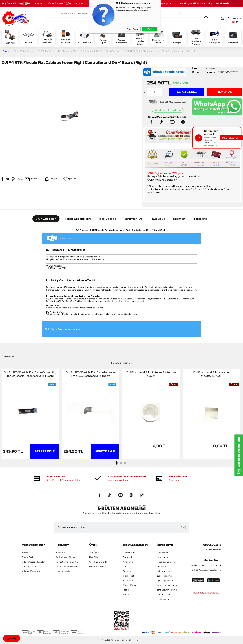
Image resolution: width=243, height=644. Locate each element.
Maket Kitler (10, 37)
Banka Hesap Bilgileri (65, 557)
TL (234, 18)
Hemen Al (224, 92)
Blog (210, 3)
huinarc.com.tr (164, 594)
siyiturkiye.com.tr (165, 581)
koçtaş (126, 594)
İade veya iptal (29, 567)
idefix (126, 590)
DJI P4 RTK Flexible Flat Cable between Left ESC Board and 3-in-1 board (91, 374)
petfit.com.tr (163, 599)
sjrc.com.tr (162, 567)
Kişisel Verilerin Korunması (68, 567)
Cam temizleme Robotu (196, 37)
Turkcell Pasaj (130, 585)
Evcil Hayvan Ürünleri (159, 37)
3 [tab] (125, 463)
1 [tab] (117, 463)
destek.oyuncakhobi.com (192, 3)
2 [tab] (121, 463)
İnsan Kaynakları (63, 571)
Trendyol (127, 557)
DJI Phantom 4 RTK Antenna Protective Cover (151, 374)
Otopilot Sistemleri (66, 37)
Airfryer (177, 37)
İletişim (25, 553)
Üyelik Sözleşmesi (98, 567)
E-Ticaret (113, 640)
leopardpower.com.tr (167, 562)
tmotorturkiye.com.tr (167, 585)
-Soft (106, 640)
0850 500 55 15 (34, 3)
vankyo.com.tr (164, 553)
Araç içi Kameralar (122, 37)
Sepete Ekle (187, 92)
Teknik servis (222, 3)
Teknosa (127, 571)
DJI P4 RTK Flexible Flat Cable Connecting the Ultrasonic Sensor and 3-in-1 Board (30, 374)
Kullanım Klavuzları (31, 571)
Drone (29, 37)
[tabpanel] (30, 415)
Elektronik (233, 37)
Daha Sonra (133, 29)
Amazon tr (128, 562)
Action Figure (103, 37)
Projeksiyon (84, 37)
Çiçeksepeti (129, 576)
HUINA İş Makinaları (47, 37)
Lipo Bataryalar (214, 37)
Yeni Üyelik (94, 553)
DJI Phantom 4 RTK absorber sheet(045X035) (212, 374)
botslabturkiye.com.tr (167, 590)
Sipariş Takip (28, 557)
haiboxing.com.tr (165, 571)
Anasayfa (60, 553)
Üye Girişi (94, 557)
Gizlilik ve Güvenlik (98, 562)
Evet (150, 29)
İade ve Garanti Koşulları (34, 562)
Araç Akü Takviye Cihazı (140, 37)
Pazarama (128, 581)
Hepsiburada (129, 553)
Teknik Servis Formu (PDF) (68, 562)
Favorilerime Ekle (70, 179)
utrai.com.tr (162, 557)
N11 (124, 567)
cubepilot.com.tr (165, 576)
